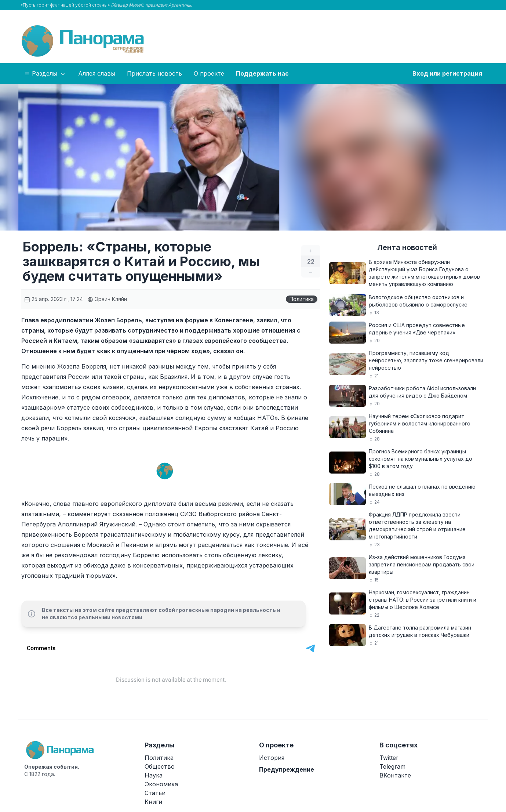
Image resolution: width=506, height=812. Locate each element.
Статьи (155, 793)
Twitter (389, 758)
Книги (153, 802)
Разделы (45, 74)
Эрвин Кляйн (107, 299)
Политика (302, 299)
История (272, 758)
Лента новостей (407, 247)
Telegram (392, 766)
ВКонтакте (395, 775)
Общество (160, 766)
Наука (154, 775)
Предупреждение (287, 769)
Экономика (161, 784)
